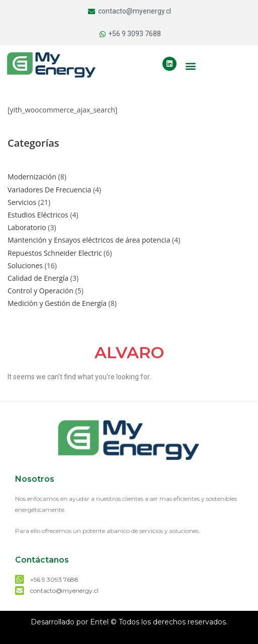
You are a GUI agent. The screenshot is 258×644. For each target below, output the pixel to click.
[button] (191, 66)
